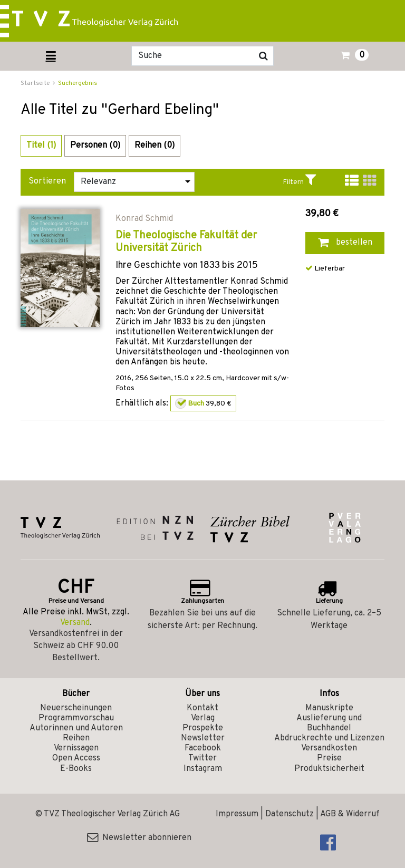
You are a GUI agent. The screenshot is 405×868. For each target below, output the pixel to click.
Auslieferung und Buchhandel (329, 723)
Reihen (76, 738)
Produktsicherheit (329, 769)
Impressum (237, 814)
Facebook (203, 748)
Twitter (202, 758)
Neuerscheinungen (76, 708)
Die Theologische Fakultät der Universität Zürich (186, 242)
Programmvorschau (76, 718)
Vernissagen (76, 748)
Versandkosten (329, 748)
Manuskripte (329, 708)
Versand (75, 623)
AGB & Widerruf (350, 814)
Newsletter (203, 738)
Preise (329, 758)
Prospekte (203, 728)
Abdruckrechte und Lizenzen (329, 738)
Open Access (76, 758)
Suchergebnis (78, 83)
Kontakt (202, 708)
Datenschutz (290, 814)
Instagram (203, 769)
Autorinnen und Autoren (76, 728)
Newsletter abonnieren (139, 838)
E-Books (76, 769)
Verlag (203, 718)
